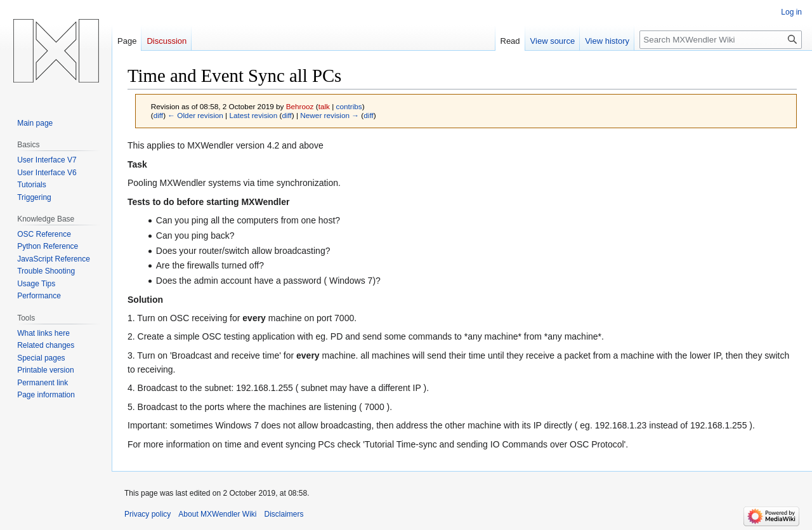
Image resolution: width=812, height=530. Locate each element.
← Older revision (195, 115)
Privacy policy (147, 514)
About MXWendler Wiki (217, 514)
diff (158, 115)
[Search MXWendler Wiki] (721, 40)
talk (324, 106)
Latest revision (253, 115)
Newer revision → (330, 115)
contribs (349, 106)
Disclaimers (284, 514)
